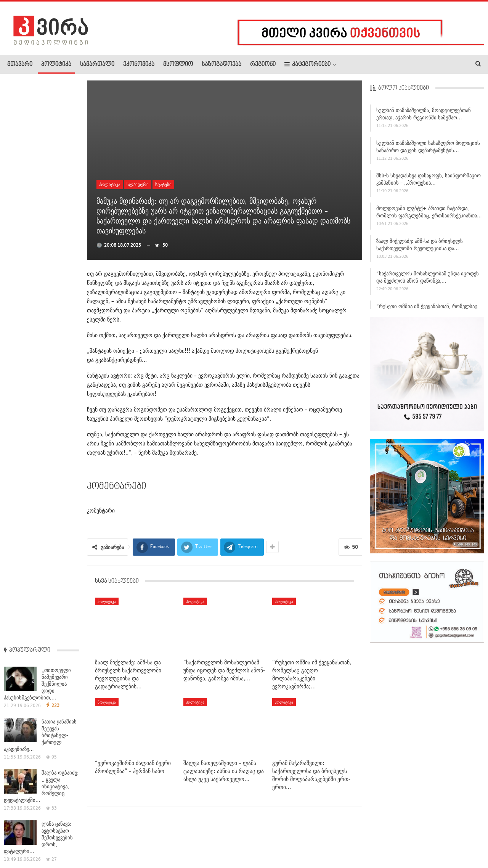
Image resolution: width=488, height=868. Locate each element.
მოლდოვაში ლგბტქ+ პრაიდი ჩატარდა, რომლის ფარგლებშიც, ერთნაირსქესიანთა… (429, 213)
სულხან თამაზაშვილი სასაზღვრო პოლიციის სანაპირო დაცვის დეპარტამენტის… (428, 148)
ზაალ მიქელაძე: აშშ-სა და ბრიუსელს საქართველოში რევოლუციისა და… (420, 246)
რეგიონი (263, 64)
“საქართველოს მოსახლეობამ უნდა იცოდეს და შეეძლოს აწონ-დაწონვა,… (428, 279)
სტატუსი (163, 184)
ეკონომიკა (139, 64)
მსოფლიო (178, 64)
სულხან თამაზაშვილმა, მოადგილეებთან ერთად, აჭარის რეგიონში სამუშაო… (424, 115)
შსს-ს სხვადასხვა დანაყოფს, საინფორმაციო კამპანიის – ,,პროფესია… (429, 181)
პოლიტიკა (56, 64)
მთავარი (20, 64)
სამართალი (97, 64)
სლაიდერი (138, 184)
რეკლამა (56, 839)
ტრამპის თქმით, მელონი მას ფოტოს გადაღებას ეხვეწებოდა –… (41, 327)
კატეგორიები (307, 64)
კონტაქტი (88, 839)
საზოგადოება (222, 64)
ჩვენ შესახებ (20, 839)
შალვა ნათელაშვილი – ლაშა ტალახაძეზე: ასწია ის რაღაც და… (41, 429)
